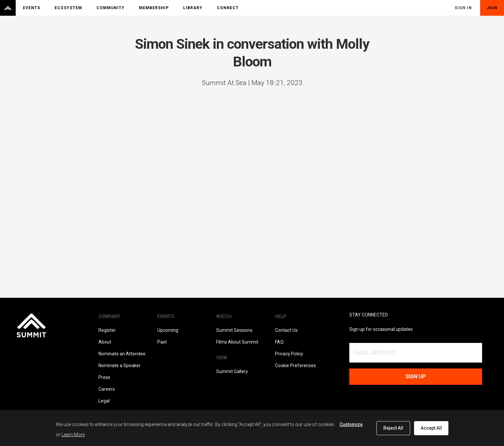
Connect (228, 8)
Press (104, 377)
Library (193, 8)
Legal (104, 401)
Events (32, 8)
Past (162, 342)
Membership (154, 8)
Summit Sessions (234, 330)
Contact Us (286, 330)
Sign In (463, 8)
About (105, 342)
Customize (351, 424)
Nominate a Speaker (120, 366)
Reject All (393, 428)
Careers (107, 389)
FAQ (279, 342)
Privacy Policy (289, 354)
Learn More (73, 435)
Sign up (416, 376)
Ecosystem (68, 8)
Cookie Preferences (295, 366)
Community (111, 8)
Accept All (431, 428)
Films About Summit (237, 342)
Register (107, 330)
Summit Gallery (232, 371)
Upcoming (168, 330)
